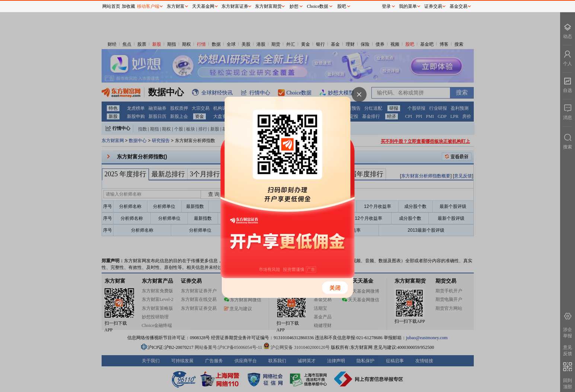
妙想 (294, 6)
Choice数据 (318, 6)
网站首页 (111, 6)
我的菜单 (408, 6)
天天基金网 (203, 6)
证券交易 (433, 6)
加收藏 (128, 6)
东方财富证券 (235, 6)
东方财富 (176, 6)
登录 (386, 6)
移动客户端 (148, 6)
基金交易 (459, 6)
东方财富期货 (268, 6)
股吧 (342, 6)
